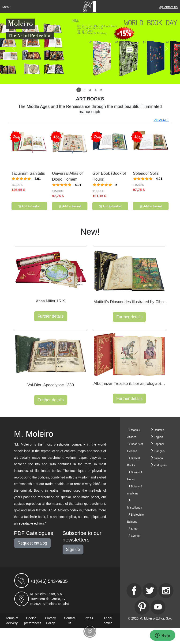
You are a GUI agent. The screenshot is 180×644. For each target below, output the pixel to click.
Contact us (170, 7)
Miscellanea (135, 508)
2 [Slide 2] (84, 90)
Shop (134, 529)
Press (89, 618)
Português (160, 465)
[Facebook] (134, 591)
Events (135, 536)
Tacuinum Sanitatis (28, 173)
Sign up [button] (73, 549)
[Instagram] (166, 591)
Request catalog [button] (32, 543)
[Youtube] (158, 607)
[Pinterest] (142, 607)
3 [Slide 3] (90, 90)
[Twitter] (150, 591)
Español (159, 444)
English (158, 437)
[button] (13, 48)
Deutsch (159, 430)
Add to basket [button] (29, 206)
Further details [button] (51, 316)
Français (159, 451)
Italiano (158, 458)
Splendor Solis (146, 173)
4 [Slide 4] (96, 90)
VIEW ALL (161, 120)
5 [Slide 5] (101, 90)
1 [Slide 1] (79, 90)
